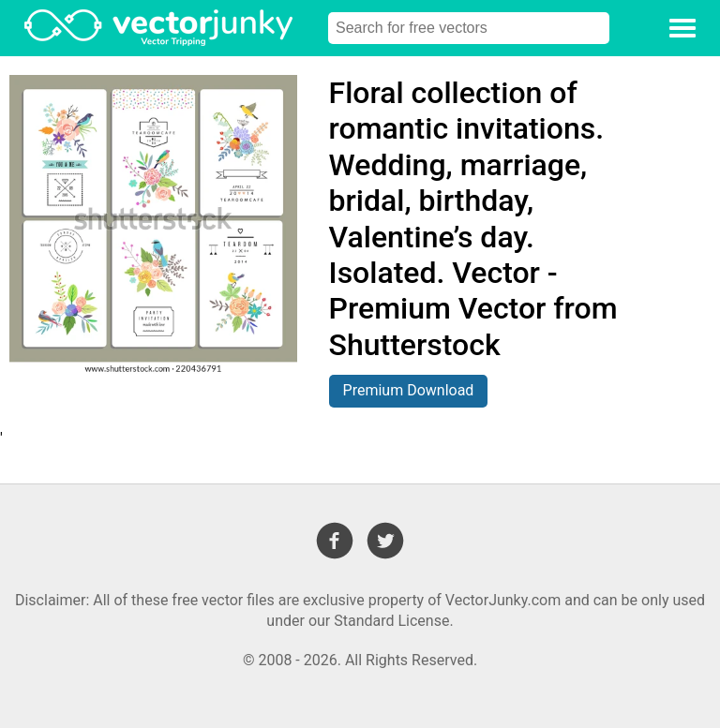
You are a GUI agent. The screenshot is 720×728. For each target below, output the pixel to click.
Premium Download (409, 390)
